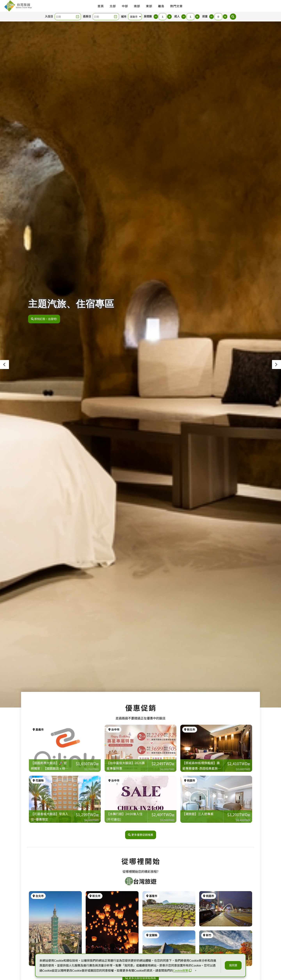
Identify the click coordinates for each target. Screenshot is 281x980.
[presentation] (4, 364)
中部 (125, 6)
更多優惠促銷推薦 (141, 837)
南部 (137, 6)
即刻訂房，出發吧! (44, 321)
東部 (149, 6)
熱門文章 (176, 6)
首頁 (101, 6)
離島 (161, 6)
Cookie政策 (182, 970)
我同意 (233, 965)
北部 (113, 6)
